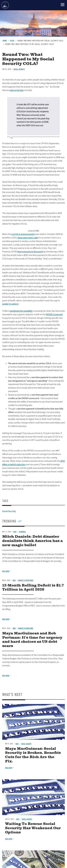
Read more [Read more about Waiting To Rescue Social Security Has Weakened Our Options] (9, 839)
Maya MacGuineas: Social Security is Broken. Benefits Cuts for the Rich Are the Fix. (33, 755)
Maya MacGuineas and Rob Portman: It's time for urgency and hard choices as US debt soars (32, 640)
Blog (14, 580)
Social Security (26, 744)
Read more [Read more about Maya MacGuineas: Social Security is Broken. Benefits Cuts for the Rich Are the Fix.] (9, 768)
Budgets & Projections (26, 580)
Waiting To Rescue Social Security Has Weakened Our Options (33, 828)
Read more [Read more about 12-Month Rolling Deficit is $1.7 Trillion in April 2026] (6, 619)
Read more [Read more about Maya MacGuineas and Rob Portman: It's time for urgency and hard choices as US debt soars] (6, 676)
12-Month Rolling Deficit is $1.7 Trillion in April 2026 (33, 588)
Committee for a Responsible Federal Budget (5, 5)
